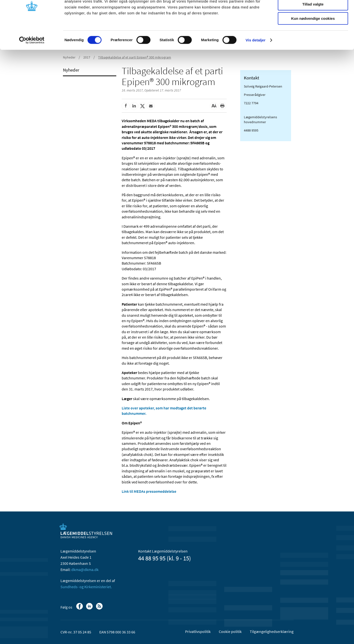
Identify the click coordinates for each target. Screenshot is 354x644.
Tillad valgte (313, 27)
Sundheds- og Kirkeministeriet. (86, 587)
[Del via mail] (151, 106)
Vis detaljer (256, 63)
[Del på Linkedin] (134, 106)
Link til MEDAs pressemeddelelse (149, 491)
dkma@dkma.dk (85, 569)
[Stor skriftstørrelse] (214, 106)
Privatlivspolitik (198, 631)
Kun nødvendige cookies (313, 41)
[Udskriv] (222, 106)
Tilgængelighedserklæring (272, 631)
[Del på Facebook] (126, 106)
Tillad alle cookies (313, 12)
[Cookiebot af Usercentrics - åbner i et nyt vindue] (32, 63)
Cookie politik (230, 631)
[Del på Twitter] (142, 106)
